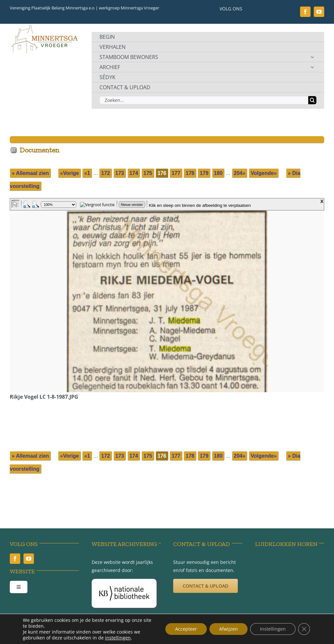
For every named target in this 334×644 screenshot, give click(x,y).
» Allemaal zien (30, 173)
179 (204, 173)
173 (120, 173)
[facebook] (305, 12)
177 (176, 173)
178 (190, 173)
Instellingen (273, 629)
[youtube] (319, 12)
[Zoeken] (312, 100)
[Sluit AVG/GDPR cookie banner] (304, 629)
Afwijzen (228, 629)
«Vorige (69, 173)
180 (218, 173)
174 (134, 173)
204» (240, 173)
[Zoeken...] (204, 100)
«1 (87, 173)
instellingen (118, 638)
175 (148, 173)
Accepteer (186, 629)
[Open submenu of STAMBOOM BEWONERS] (312, 57)
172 (106, 173)
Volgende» (264, 173)
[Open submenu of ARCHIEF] (312, 67)
